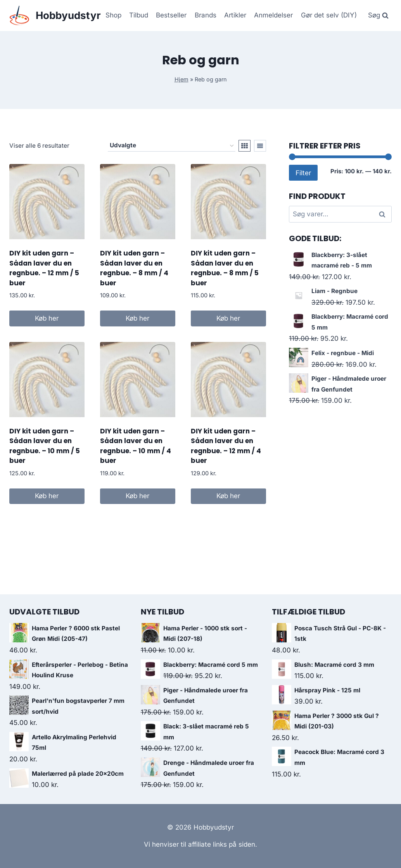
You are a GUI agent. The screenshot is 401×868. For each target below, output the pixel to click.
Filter (303, 173)
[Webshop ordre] (172, 146)
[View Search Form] (378, 16)
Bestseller (171, 15)
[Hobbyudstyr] (55, 16)
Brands (206, 15)
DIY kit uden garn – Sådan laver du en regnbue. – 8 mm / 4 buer (134, 268)
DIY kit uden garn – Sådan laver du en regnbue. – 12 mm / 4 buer (226, 446)
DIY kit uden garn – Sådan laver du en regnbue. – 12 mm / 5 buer (44, 268)
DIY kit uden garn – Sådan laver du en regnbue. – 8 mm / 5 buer (225, 268)
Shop (113, 15)
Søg (383, 214)
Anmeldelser (273, 15)
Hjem (181, 79)
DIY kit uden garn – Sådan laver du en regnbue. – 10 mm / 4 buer (136, 446)
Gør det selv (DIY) (329, 15)
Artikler (235, 15)
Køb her (47, 318)
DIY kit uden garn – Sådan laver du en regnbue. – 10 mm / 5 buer (45, 446)
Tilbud (139, 15)
